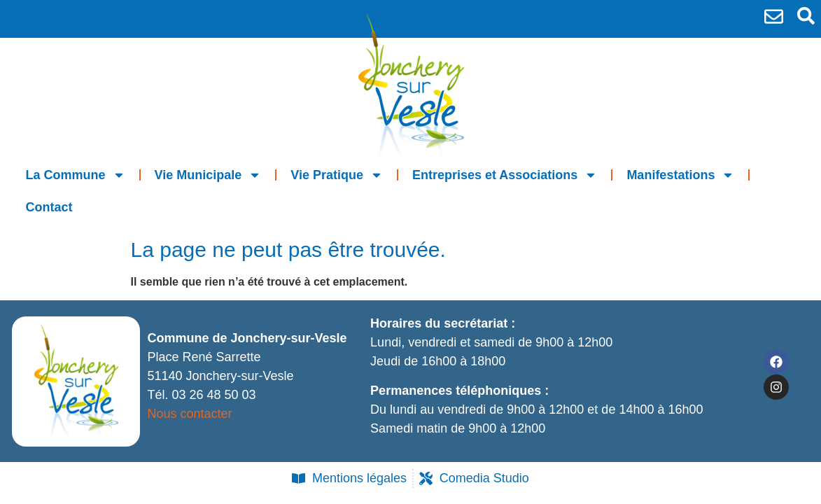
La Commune (76, 175)
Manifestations (680, 175)
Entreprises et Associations (505, 175)
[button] (806, 16)
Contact (49, 207)
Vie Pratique (337, 175)
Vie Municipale (208, 175)
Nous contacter (189, 414)
